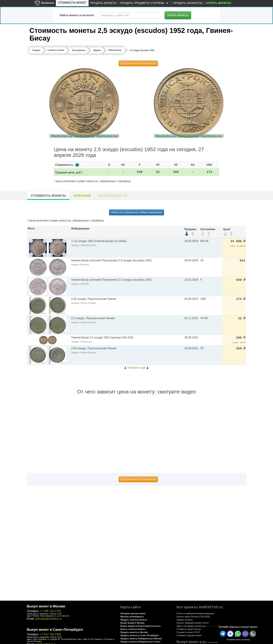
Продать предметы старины (145, 3)
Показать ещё (136, 368)
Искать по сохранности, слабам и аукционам (137, 212)
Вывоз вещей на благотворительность (141, 626)
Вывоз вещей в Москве (132, 623)
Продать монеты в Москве (134, 632)
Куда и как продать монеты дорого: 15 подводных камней (204, 626)
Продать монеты (103, 3)
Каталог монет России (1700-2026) (193, 617)
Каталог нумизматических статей (193, 623)
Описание (82, 196)
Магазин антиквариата (132, 617)
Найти (178, 15)
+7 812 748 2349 (50, 634)
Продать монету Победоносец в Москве (141, 639)
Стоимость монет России (189, 629)
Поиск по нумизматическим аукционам (195, 614)
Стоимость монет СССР (188, 632)
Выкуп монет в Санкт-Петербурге (55, 630)
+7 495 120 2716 (50, 611)
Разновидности (113, 196)
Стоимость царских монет (189, 635)
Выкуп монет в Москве (46, 606)
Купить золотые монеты (133, 629)
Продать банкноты (188, 3)
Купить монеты (219, 3)
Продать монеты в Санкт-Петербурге (140, 635)
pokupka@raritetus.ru (49, 619)
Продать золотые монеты (134, 620)
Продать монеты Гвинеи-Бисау (138, 63)
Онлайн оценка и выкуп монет (238, 627)
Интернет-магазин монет (133, 614)
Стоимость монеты (48, 196)
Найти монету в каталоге (77, 15)
